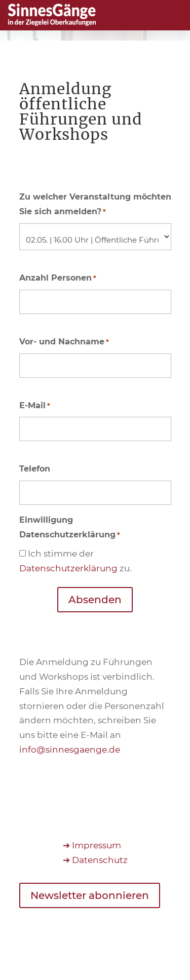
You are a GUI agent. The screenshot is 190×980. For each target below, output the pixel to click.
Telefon (35, 469)
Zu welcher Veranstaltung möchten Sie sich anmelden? (95, 206)
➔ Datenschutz (95, 860)
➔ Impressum (92, 845)
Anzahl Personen (58, 278)
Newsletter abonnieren (90, 895)
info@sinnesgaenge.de (70, 750)
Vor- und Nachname (64, 342)
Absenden (95, 600)
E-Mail (35, 406)
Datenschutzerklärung (68, 568)
